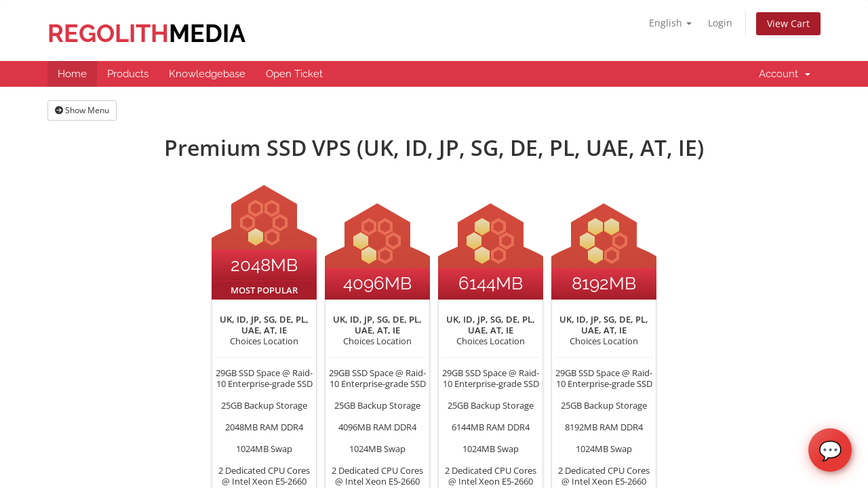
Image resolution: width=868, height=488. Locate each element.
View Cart (788, 23)
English (670, 23)
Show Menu (82, 110)
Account (785, 74)
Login (720, 23)
